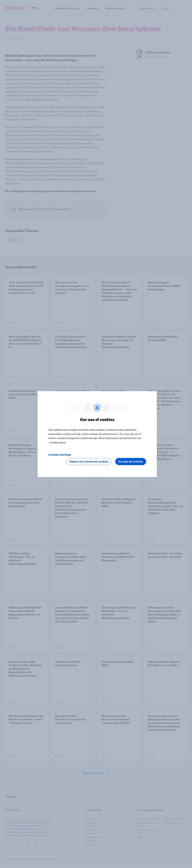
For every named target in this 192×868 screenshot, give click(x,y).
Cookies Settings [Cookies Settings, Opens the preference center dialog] (60, 455)
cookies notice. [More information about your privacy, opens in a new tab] (58, 442)
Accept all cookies (131, 461)
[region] (97, 434)
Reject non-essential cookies (89, 461)
